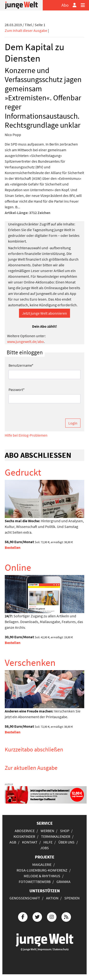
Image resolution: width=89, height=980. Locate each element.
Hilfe (48, 842)
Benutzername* (21, 365)
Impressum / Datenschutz (53, 949)
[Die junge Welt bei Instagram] (52, 916)
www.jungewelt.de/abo (26, 341)
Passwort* (17, 390)
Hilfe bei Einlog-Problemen (26, 435)
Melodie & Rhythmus (42, 876)
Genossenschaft (25, 898)
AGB (13, 842)
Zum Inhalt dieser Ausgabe (26, 30)
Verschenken (30, 663)
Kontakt (30, 842)
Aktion (52, 898)
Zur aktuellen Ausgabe (31, 768)
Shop (65, 831)
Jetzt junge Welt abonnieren (44, 313)
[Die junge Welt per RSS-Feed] (66, 916)
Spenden (72, 898)
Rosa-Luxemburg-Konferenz (42, 870)
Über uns (66, 842)
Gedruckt (23, 472)
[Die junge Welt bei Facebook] (23, 916)
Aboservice (25, 831)
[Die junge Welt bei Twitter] (37, 916)
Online (18, 567)
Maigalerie (42, 864)
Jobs (44, 848)
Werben (47, 831)
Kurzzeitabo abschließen (34, 749)
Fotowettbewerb (35, 882)
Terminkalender (56, 836)
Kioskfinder (24, 836)
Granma (63, 882)
